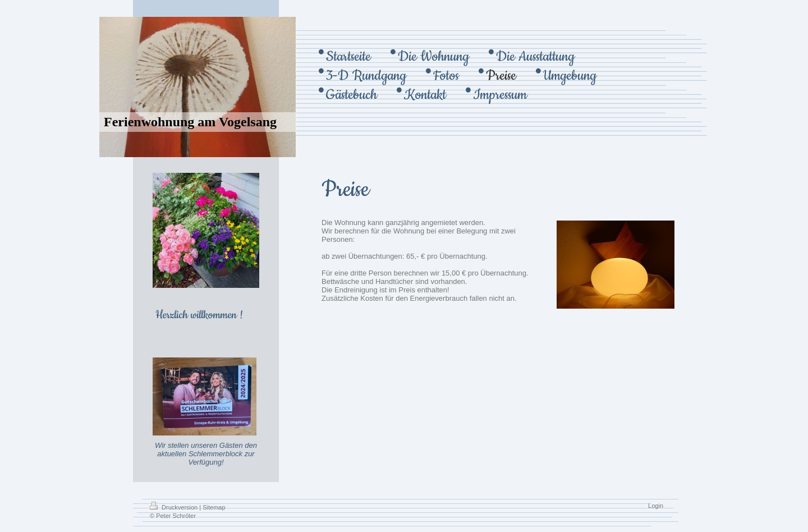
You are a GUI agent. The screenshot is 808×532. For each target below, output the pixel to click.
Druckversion (175, 507)
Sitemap (214, 507)
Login (656, 506)
